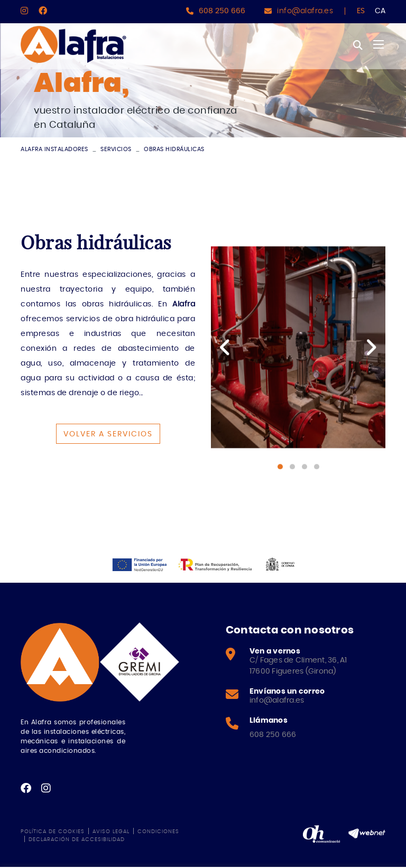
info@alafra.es (305, 11)
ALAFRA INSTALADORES (54, 149)
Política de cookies (53, 832)
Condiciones (158, 832)
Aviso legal (111, 832)
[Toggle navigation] (379, 44)
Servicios (116, 149)
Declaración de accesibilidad (77, 839)
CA (380, 11)
